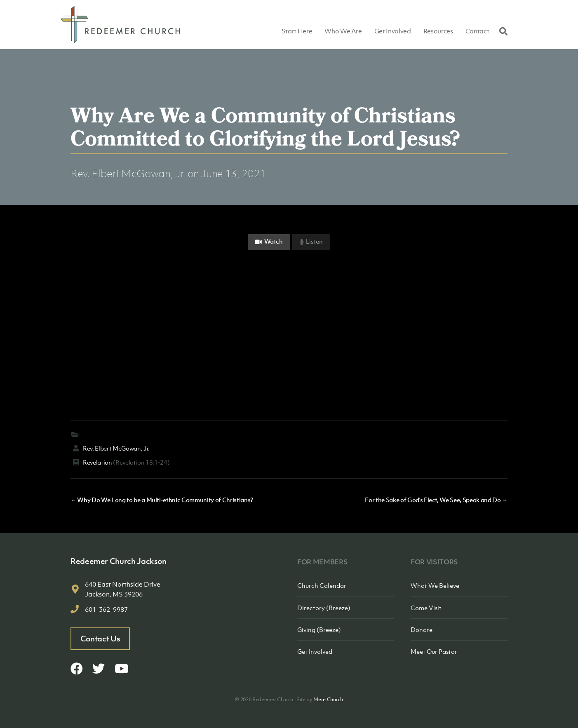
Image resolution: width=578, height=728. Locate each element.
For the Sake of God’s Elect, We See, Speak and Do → (436, 500)
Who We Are (343, 31)
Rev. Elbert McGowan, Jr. (128, 173)
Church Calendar (322, 585)
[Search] (501, 31)
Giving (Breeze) (319, 629)
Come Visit (426, 608)
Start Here (297, 31)
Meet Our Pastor (434, 651)
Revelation (98, 462)
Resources (438, 31)
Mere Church (328, 699)
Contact (477, 31)
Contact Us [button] (100, 639)
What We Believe (435, 585)
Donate (422, 629)
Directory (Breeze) (324, 608)
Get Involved (393, 31)
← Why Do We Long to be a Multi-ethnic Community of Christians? (162, 500)
